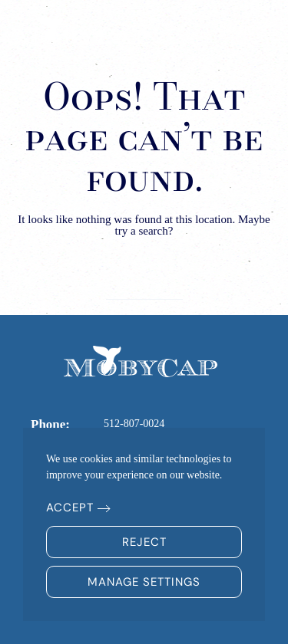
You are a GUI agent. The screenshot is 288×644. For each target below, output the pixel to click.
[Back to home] (81, 31)
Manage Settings (144, 582)
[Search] (144, 284)
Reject (144, 542)
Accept (70, 508)
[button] (250, 31)
